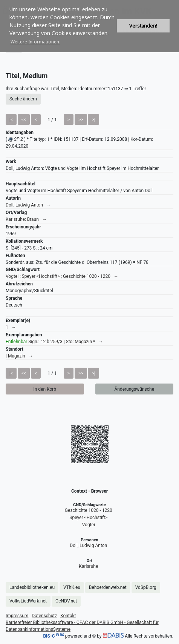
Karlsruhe (88, 566)
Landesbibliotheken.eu (32, 587)
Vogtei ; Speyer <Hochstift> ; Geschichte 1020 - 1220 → (62, 276)
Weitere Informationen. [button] (35, 42)
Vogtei (89, 525)
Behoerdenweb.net (108, 587)
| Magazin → (19, 356)
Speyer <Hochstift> (88, 518)
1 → (11, 327)
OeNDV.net (66, 601)
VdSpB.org (146, 587)
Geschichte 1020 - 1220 (89, 510)
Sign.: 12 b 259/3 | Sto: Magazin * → (54, 342)
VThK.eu (72, 587)
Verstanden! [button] (143, 26)
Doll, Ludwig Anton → (28, 205)
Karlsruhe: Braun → (26, 219)
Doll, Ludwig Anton (88, 545)
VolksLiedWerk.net (28, 601)
